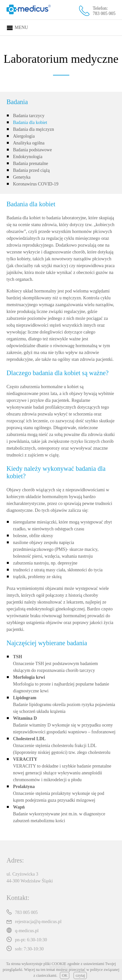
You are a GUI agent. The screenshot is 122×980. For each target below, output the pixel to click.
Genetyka (22, 177)
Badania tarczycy (29, 116)
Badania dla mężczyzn (34, 129)
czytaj (80, 975)
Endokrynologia (28, 157)
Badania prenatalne (31, 163)
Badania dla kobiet (30, 122)
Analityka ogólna (29, 143)
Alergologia (24, 136)
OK (65, 975)
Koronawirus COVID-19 (36, 184)
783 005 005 (104, 14)
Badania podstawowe (32, 150)
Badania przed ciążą (31, 170)
